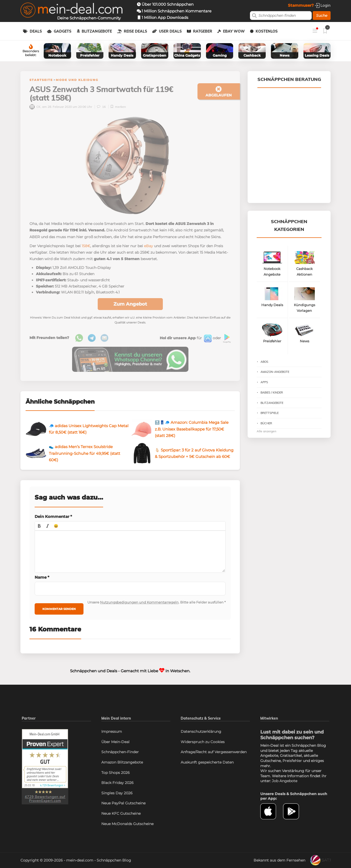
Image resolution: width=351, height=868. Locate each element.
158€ (86, 246)
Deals (36, 31)
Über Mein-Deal (115, 742)
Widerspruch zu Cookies (203, 742)
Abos (264, 362)
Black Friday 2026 (117, 783)
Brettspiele (270, 413)
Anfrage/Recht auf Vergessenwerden (214, 752)
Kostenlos (267, 31)
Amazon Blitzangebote (122, 762)
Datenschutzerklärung (201, 731)
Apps (264, 382)
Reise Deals (135, 31)
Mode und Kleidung (77, 80)
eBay (148, 246)
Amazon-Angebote (275, 372)
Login (323, 5)
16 (102, 107)
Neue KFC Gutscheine (121, 813)
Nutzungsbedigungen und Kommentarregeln (139, 602)
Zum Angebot (130, 304)
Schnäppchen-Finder (120, 752)
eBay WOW (234, 31)
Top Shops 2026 (116, 773)
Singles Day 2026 (117, 793)
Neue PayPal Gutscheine (123, 803)
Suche (322, 16)
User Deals (170, 31)
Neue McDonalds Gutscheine (127, 824)
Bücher (266, 423)
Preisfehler (292, 761)
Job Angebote (285, 781)
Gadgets (63, 31)
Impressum (112, 731)
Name (42, 577)
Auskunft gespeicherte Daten (207, 762)
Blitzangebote (97, 31)
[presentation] (39, 526)
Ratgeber (203, 31)
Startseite (41, 80)
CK (35, 107)
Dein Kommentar (53, 516)
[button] (39, 526)
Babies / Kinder (272, 393)
